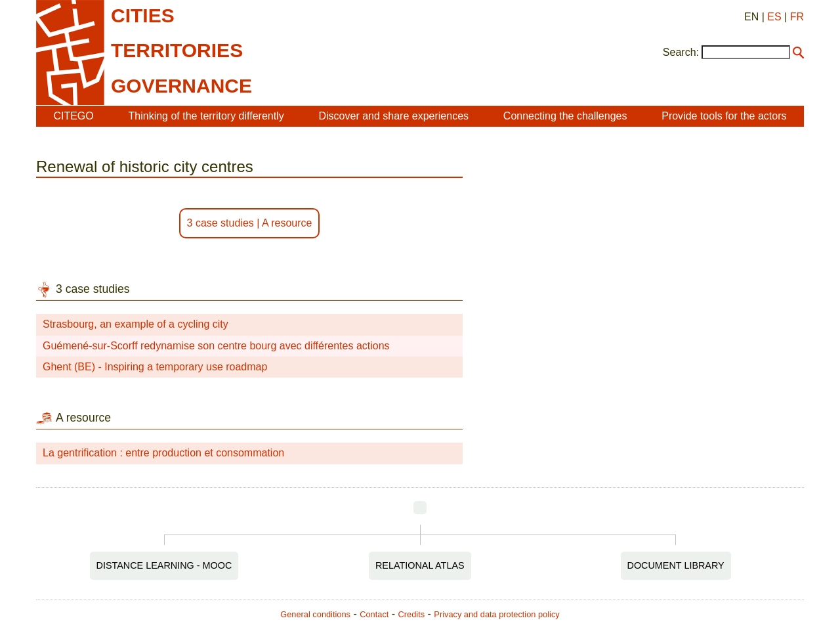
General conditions (315, 614)
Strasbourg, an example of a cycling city (136, 324)
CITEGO (73, 116)
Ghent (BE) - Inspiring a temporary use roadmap (155, 367)
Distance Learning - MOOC (164, 565)
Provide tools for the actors (724, 116)
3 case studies (220, 223)
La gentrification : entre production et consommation (163, 453)
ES (774, 17)
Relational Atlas (420, 565)
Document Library (676, 565)
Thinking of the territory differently (206, 116)
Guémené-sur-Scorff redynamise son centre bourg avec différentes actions (216, 346)
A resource (287, 223)
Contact (374, 614)
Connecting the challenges (565, 116)
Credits (412, 614)
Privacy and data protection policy (496, 614)
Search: (681, 52)
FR (797, 17)
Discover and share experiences (393, 116)
